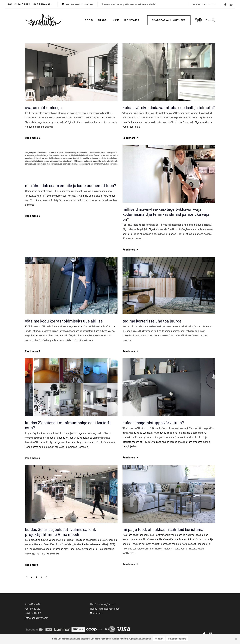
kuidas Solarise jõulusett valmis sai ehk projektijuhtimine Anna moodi (60, 532)
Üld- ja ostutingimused (103, 604)
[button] (210, 20)
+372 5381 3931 (33, 613)
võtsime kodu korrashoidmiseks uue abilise (64, 321)
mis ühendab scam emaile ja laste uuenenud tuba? (70, 185)
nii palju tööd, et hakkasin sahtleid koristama (163, 529)
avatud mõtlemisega (43, 107)
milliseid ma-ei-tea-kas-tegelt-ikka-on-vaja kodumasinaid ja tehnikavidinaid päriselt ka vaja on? (166, 214)
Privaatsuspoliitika (177, 639)
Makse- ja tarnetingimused (105, 609)
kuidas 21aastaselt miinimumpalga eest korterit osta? (68, 425)
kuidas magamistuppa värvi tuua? (153, 423)
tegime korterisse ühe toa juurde (152, 321)
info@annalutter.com (37, 618)
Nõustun (159, 639)
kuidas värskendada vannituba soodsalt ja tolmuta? (169, 107)
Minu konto (96, 613)
